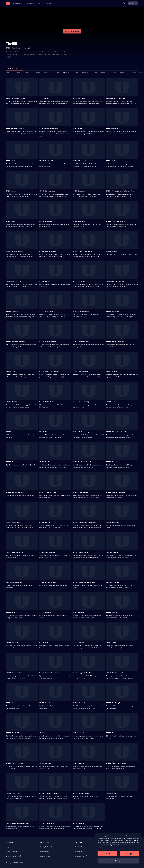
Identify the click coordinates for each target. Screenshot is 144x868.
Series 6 (56, 73)
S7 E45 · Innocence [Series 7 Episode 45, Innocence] (12, 432)
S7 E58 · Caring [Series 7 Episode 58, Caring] (45, 522)
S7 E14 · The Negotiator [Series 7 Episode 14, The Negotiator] (47, 191)
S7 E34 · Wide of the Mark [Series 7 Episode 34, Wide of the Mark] (48, 342)
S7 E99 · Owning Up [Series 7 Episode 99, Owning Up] (79, 823)
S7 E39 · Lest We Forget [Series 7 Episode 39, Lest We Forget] (81, 372)
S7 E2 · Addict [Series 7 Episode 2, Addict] (44, 98)
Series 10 (95, 73)
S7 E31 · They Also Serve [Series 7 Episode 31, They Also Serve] (81, 311)
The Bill (11, 43)
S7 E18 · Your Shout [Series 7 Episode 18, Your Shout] (46, 221)
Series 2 (18, 73)
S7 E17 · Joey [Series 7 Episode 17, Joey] (10, 221)
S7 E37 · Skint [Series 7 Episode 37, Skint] (11, 372)
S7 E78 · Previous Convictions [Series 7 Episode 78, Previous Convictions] (49, 673)
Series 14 (133, 73)
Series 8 (75, 73)
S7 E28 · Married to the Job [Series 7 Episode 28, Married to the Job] (115, 281)
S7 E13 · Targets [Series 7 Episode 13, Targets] (11, 191)
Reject (107, 854)
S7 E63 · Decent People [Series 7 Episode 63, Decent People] (80, 552)
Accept (129, 854)
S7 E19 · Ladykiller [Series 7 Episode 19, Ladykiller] (79, 221)
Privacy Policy (45, 847)
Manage (118, 861)
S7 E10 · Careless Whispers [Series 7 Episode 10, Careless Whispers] (48, 161)
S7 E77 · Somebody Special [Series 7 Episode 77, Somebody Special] (15, 673)
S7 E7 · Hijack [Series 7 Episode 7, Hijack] (77, 129)
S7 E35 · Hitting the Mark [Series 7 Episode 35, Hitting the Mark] (81, 342)
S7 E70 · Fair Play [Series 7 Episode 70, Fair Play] (45, 612)
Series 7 (66, 73)
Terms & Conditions (12, 856)
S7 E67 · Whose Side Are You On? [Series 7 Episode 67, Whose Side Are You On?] (84, 582)
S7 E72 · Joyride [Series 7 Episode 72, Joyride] (111, 612)
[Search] (124, 3)
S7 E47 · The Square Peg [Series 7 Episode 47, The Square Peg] (81, 432)
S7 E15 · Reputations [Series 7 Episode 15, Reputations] (79, 191)
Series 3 (28, 73)
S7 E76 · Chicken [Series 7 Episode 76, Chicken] (112, 643)
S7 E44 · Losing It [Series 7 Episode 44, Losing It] (112, 402)
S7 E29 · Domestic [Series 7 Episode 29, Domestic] (12, 311)
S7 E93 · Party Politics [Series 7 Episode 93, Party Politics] (13, 793)
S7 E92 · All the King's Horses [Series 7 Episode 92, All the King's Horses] (116, 763)
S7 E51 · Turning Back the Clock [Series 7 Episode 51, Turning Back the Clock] (83, 462)
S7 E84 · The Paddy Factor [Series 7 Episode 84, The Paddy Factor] (115, 703)
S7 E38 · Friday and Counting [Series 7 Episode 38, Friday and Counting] (49, 372)
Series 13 (123, 73)
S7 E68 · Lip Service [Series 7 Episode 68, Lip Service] (113, 582)
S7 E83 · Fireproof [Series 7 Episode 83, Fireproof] (79, 703)
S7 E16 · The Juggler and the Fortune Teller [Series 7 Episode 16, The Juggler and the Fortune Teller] (120, 191)
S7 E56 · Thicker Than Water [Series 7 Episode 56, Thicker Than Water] (115, 492)
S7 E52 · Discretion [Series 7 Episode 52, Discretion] (112, 462)
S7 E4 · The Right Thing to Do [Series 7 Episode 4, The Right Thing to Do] (116, 98)
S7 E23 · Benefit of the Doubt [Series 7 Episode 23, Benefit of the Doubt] (82, 251)
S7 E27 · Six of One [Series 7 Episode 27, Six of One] (79, 281)
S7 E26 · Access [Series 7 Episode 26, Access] (45, 281)
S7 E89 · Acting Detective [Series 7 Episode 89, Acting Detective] (14, 763)
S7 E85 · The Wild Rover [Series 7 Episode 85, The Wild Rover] (14, 733)
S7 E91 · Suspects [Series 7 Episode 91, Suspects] (79, 763)
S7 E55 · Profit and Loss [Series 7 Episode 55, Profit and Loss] (81, 492)
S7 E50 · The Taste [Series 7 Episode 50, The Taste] (46, 462)
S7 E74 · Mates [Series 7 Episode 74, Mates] (44, 643)
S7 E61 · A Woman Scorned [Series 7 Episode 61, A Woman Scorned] (15, 552)
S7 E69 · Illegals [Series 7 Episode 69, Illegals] (11, 612)
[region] (118, 849)
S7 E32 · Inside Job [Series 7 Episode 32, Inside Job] (112, 311)
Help (8, 847)
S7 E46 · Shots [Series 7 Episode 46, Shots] (44, 432)
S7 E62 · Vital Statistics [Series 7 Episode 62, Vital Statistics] (47, 552)
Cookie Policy (45, 852)
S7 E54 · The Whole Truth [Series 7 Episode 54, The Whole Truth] (48, 492)
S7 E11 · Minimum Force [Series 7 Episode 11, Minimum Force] (81, 161)
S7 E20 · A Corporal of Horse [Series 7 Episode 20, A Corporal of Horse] (116, 221)
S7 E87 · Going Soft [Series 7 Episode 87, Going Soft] (79, 733)
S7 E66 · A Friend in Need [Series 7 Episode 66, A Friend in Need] (48, 582)
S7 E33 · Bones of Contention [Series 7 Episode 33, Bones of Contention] (16, 342)
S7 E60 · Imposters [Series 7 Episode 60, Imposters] (112, 522)
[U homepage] (8, 3)
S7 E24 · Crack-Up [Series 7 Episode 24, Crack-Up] (112, 251)
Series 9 (85, 73)
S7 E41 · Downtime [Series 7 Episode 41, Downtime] (12, 402)
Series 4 (37, 73)
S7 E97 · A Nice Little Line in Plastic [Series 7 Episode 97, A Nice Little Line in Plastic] (18, 823)
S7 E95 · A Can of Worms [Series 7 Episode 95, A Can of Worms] (81, 793)
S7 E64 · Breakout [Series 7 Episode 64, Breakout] (112, 552)
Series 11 (104, 73)
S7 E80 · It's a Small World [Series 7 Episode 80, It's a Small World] (115, 673)
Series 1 (9, 73)
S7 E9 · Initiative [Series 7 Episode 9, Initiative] (11, 161)
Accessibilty (79, 852)
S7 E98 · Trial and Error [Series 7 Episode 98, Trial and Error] (47, 823)
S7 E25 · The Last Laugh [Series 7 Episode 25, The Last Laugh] (14, 281)
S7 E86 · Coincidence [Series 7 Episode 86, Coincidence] (46, 733)
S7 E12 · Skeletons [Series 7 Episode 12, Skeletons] (112, 161)
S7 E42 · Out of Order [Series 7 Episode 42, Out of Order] (46, 402)
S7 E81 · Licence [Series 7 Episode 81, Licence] (11, 703)
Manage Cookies (46, 856)
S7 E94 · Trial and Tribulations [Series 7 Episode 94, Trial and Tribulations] (49, 793)
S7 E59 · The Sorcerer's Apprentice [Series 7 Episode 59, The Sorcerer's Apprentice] (84, 522)
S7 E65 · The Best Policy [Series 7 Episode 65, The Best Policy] (14, 582)
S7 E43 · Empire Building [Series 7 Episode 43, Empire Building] (81, 402)
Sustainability (79, 847)
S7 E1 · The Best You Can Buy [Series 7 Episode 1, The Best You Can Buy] (16, 98)
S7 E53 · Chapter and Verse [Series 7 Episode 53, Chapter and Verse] (15, 492)
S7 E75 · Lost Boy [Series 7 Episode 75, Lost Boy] (78, 643)
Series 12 (114, 73)
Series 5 (47, 73)
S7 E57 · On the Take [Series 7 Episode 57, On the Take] (13, 522)
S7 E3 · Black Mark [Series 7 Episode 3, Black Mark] (79, 98)
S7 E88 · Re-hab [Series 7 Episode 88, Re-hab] (111, 733)
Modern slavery (80, 856)
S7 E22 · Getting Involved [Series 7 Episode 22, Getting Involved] (48, 251)
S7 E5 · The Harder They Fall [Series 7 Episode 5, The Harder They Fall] (15, 129)
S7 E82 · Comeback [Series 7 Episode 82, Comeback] (46, 703)
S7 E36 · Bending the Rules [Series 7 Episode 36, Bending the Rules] (115, 342)
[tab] (33, 69)
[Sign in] (133, 3)
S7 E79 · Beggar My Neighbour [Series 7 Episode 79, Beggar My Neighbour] (83, 673)
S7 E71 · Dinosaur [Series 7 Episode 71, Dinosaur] (78, 612)
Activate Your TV (11, 852)
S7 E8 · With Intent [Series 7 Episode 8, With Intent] (112, 129)
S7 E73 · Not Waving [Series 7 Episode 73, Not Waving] (13, 643)
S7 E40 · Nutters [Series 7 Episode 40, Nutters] (111, 372)
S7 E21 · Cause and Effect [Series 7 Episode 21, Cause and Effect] (14, 251)
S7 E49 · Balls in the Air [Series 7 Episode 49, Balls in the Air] (14, 462)
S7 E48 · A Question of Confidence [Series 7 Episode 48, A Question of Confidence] (117, 432)
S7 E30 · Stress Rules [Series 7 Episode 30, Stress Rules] (46, 311)
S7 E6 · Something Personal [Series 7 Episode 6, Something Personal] (49, 129)
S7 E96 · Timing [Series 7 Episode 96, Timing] (111, 793)
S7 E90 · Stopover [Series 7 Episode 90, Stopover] (45, 763)
